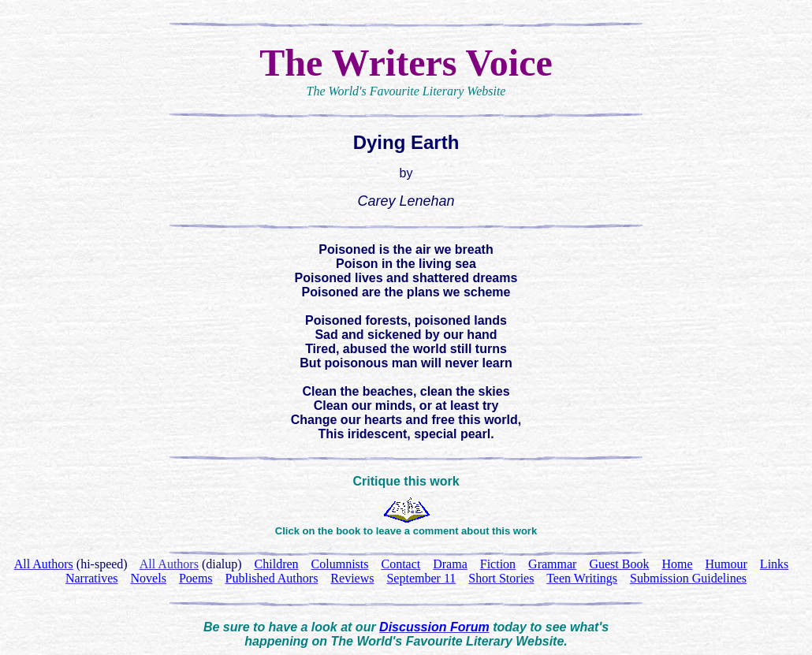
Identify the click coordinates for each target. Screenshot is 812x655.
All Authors (169, 564)
